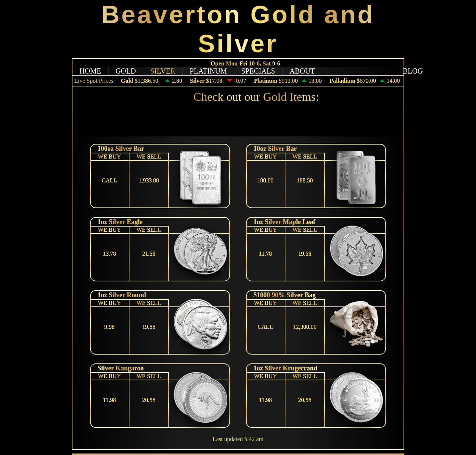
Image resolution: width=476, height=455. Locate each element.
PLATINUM (208, 71)
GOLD (126, 71)
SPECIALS (258, 71)
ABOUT (302, 71)
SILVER (163, 71)
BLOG (413, 71)
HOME (90, 71)
